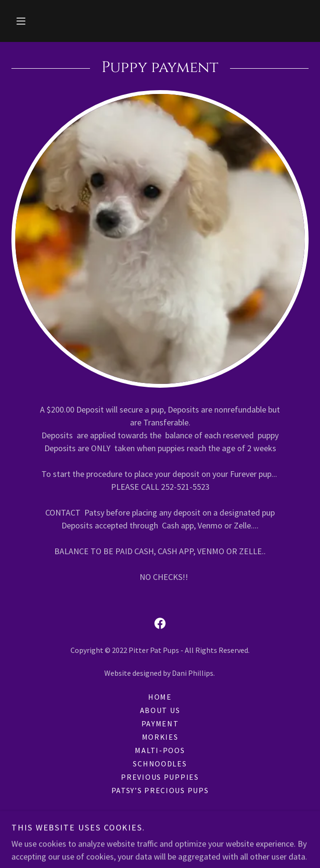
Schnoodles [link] (160, 764)
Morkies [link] (160, 737)
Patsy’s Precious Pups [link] (160, 790)
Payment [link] (160, 723)
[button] (21, 21)
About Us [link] (160, 710)
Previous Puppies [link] (160, 777)
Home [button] (160, 697)
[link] (160, 623)
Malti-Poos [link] (160, 750)
